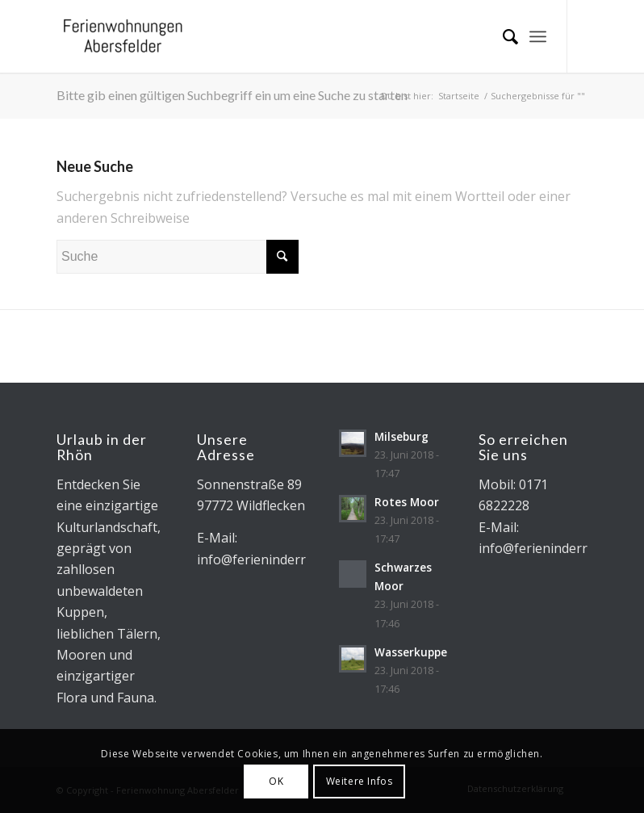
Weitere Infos (360, 781)
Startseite (459, 96)
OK (276, 781)
